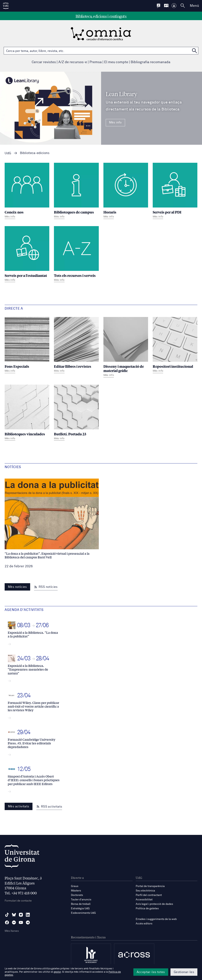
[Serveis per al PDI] (175, 191)
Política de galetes (147, 909)
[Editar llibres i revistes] (76, 345)
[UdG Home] (6, 6)
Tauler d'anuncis (81, 900)
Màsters (76, 891)
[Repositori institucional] (175, 345)
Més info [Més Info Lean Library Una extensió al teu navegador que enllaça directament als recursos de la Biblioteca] (115, 122)
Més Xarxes (12, 931)
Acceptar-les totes (151, 972)
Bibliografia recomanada (150, 62)
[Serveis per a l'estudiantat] (27, 255)
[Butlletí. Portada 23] (76, 413)
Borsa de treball (81, 904)
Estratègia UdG (80, 909)
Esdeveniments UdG (83, 913)
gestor (57, 972)
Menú (194, 6)
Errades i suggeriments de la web (156, 919)
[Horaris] (126, 191)
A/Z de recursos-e (73, 62)
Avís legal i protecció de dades (154, 904)
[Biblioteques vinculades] (27, 413)
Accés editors (144, 924)
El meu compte (116, 62)
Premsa (96, 62)
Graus (75, 886)
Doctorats (77, 895)
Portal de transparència (150, 886)
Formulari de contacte (18, 901)
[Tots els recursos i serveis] (76, 255)
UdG (8, 153)
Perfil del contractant (149, 895)
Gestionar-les (184, 972)
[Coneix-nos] (27, 191)
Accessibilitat (144, 900)
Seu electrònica (145, 891)
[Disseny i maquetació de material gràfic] (126, 348)
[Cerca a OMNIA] (194, 51)
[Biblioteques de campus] (76, 191)
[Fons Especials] (27, 345)
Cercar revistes (44, 62)
